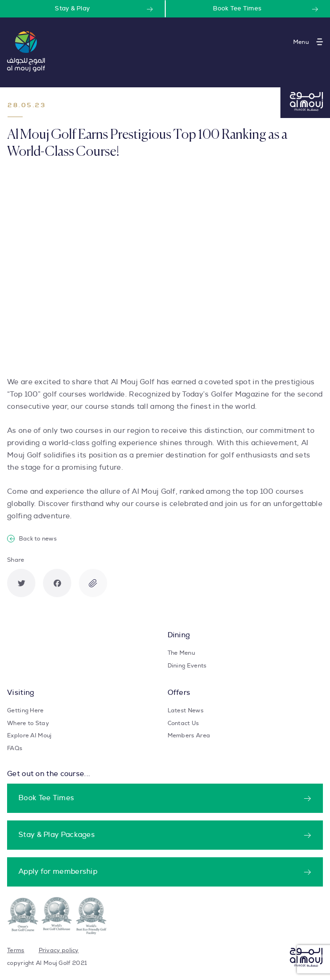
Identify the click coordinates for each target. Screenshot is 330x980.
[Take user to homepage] (26, 51)
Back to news (32, 539)
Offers (179, 693)
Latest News (186, 710)
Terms (16, 950)
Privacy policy (59, 950)
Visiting (21, 693)
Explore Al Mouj (30, 735)
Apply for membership (58, 872)
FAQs (15, 748)
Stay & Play (72, 9)
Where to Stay (28, 723)
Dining (179, 635)
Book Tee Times (237, 9)
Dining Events (187, 666)
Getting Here (25, 710)
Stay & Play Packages (57, 835)
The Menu (181, 653)
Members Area (189, 735)
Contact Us (183, 723)
